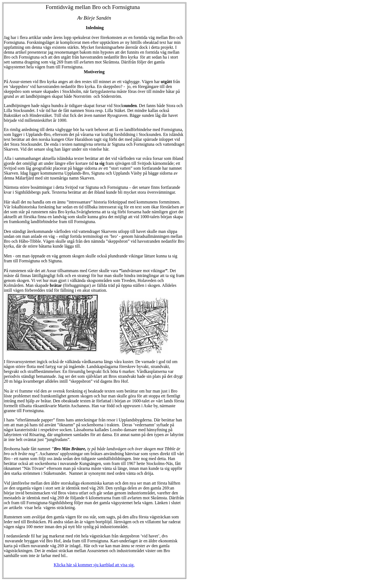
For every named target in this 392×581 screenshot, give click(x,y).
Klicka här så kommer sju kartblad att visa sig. (94, 565)
